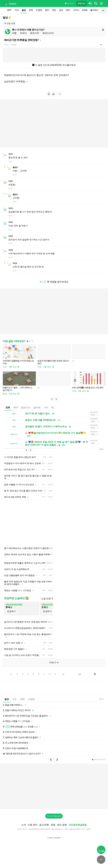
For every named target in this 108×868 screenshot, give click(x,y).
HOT (9, 10)
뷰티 (68, 10)
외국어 (23, 33)
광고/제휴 (44, 825)
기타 (46, 408)
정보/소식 (26, 408)
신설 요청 (10, 23)
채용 (53, 825)
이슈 (17, 10)
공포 (61, 10)
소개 (24, 825)
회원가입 (82, 3)
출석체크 (94, 10)
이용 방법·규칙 (70, 3)
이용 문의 (32, 825)
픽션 (54, 10)
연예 (31, 10)
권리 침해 (62, 825)
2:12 (101, 699)
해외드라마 (48, 33)
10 (63, 674)
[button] (52, 399)
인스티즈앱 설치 (54, 816)
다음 (79, 674)
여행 (14, 33)
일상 (24, 10)
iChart (85, 10)
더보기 (54, 662)
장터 (47, 10)
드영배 (39, 10)
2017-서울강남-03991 (72, 829)
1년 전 (6, 45)
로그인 (43, 282)
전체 (8, 408)
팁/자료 (37, 408)
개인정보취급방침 (78, 825)
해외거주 (35, 33)
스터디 (76, 10)
